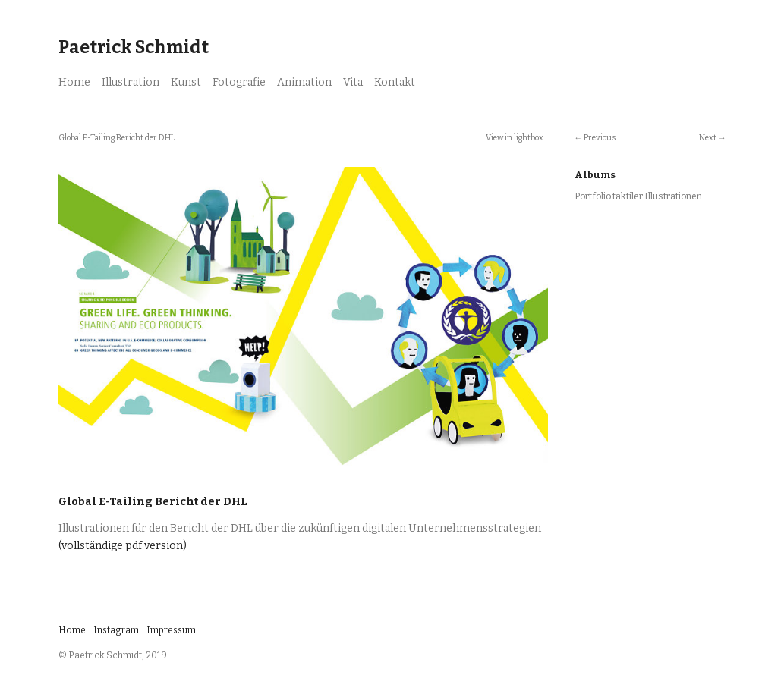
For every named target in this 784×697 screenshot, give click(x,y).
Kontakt (395, 82)
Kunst (186, 82)
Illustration (131, 82)
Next (708, 138)
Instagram (116, 630)
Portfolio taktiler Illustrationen (638, 196)
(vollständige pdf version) (123, 546)
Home (74, 82)
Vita (353, 82)
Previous (600, 138)
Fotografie (239, 82)
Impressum (171, 630)
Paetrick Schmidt (134, 47)
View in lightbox (515, 138)
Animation (304, 82)
